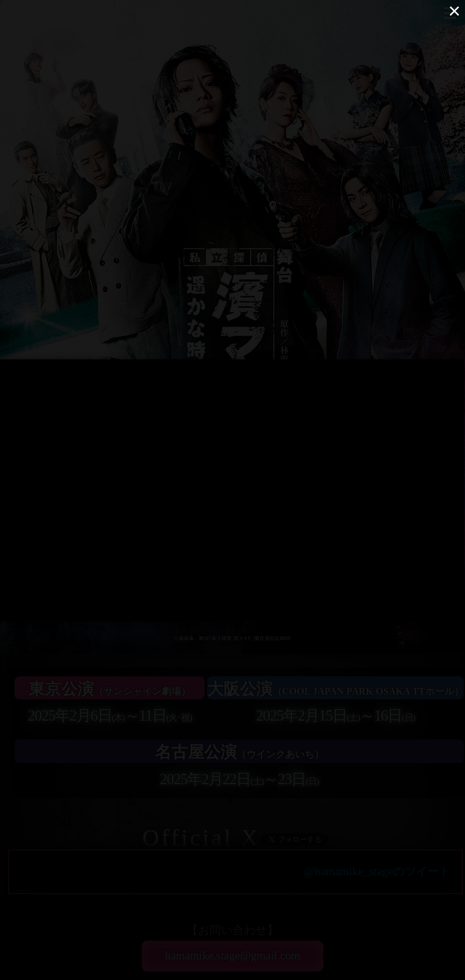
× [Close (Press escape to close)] (454, 11)
